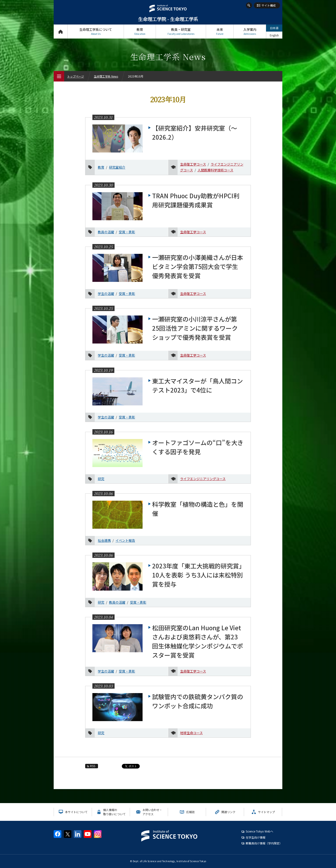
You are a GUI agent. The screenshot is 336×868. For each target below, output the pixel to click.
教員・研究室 (181, 31)
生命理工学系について (96, 31)
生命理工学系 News (106, 76)
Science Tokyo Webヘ (259, 831)
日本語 (274, 28)
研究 (101, 479)
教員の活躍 (106, 232)
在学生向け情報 (255, 837)
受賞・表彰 (127, 232)
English (274, 35)
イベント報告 (125, 540)
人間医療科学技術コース (215, 170)
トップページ (61, 31)
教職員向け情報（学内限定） (264, 843)
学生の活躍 (106, 294)
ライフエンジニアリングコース (203, 479)
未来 (220, 31)
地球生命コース (191, 733)
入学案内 (250, 31)
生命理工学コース (193, 164)
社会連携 (104, 540)
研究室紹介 (117, 167)
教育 (140, 31)
